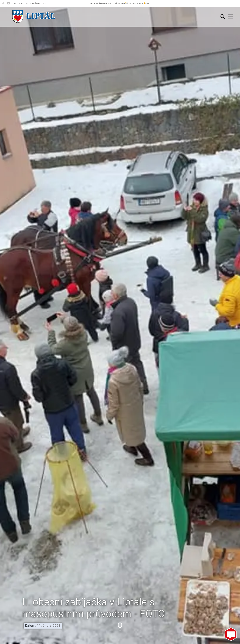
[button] (120, 627)
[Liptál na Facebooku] (3, 3)
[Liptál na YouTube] (8, 3)
